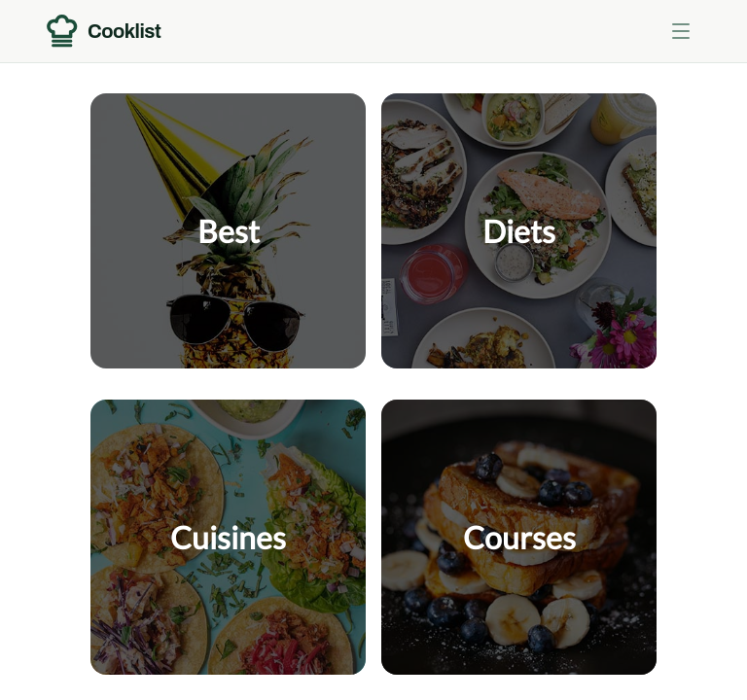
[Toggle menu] (681, 31)
